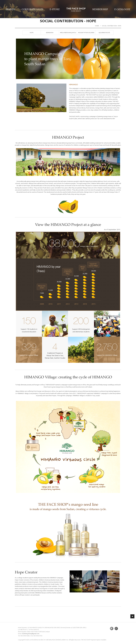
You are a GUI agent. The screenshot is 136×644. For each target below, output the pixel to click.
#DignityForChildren (86, 33)
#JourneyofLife (104, 33)
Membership (100, 9)
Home (97, 26)
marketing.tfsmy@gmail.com (31, 634)
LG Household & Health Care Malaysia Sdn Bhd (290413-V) (48, 640)
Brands (10, 9)
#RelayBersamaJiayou (68, 33)
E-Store (55, 9)
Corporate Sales (32, 9)
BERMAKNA (50, 33)
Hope (32, 33)
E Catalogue (122, 9)
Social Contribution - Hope (112, 26)
